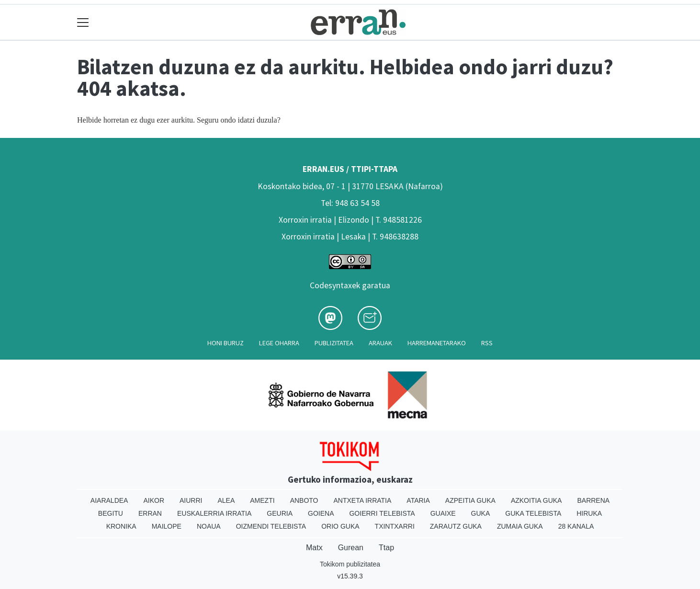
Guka (481, 513)
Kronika (121, 526)
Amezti (262, 500)
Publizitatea (334, 343)
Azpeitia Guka (470, 500)
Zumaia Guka (520, 526)
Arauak (380, 343)
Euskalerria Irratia (214, 513)
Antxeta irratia (363, 500)
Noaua (209, 526)
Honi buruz (226, 343)
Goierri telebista (382, 513)
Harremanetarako (437, 343)
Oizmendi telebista (271, 526)
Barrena (593, 500)
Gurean (351, 548)
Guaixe (443, 513)
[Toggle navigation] (83, 22)
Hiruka (589, 513)
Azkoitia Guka (536, 500)
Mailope (167, 526)
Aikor (154, 500)
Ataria (418, 500)
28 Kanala (576, 526)
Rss (487, 343)
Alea (226, 500)
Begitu (111, 513)
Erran (150, 513)
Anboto (304, 500)
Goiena (321, 513)
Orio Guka (340, 526)
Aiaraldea (109, 500)
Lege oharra (279, 343)
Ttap (386, 548)
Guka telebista (533, 513)
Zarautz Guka (456, 526)
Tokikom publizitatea (350, 564)
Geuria (280, 513)
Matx (314, 548)
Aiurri (191, 500)
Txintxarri (395, 526)
